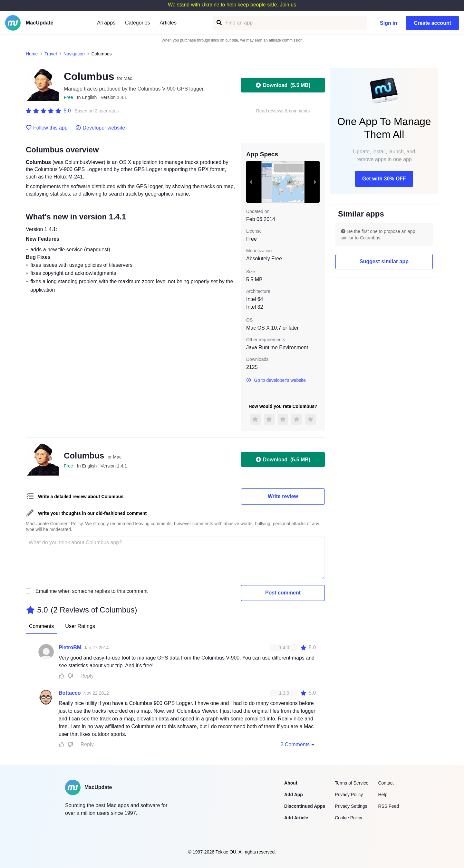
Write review (283, 496)
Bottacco (70, 693)
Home (32, 54)
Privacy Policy (349, 795)
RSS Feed (388, 806)
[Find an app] (219, 23)
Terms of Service (352, 783)
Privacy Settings (351, 806)
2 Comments (298, 744)
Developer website (100, 128)
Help (383, 795)
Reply (87, 676)
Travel (51, 54)
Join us (288, 5)
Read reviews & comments (283, 111)
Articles (168, 23)
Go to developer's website (276, 380)
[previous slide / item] (251, 182)
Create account (432, 23)
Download (283, 85)
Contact (386, 783)
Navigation (74, 54)
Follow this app (47, 128)
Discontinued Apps (305, 806)
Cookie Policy (348, 818)
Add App (294, 795)
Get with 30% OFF (384, 179)
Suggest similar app (384, 261)
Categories (137, 23)
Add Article (296, 818)
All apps (106, 23)
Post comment (283, 593)
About (291, 783)
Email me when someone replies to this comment (92, 591)
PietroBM (70, 647)
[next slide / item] (315, 182)
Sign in (388, 23)
